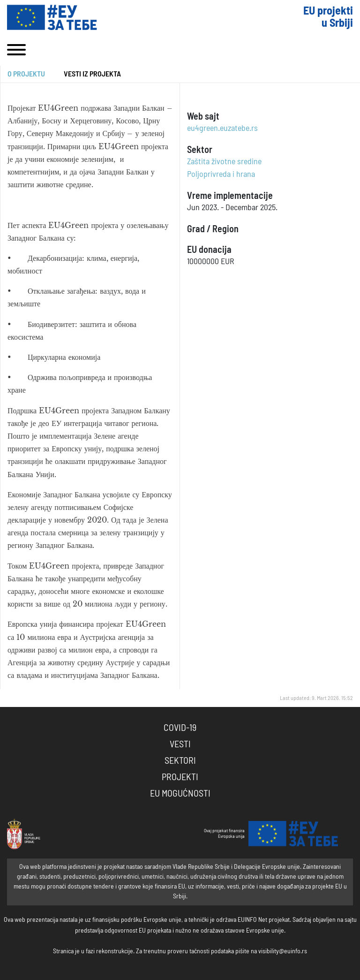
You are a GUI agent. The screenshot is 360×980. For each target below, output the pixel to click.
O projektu (26, 74)
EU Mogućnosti (180, 794)
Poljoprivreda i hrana (221, 175)
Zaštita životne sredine (224, 162)
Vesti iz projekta (92, 74)
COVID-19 (180, 728)
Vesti (180, 744)
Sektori (180, 761)
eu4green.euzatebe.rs (222, 129)
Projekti (180, 777)
